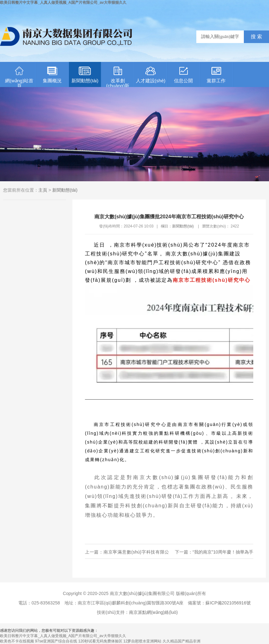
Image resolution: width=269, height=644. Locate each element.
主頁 (43, 190)
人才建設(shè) (151, 75)
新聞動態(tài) (85, 75)
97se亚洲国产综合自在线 (56, 641)
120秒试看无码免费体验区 (100, 641)
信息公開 (183, 75)
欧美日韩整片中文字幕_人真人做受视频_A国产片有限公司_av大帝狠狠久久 (63, 3)
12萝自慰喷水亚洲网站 (142, 641)
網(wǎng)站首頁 (19, 77)
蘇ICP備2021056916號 (228, 603)
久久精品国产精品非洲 (182, 641)
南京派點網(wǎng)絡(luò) (153, 612)
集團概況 (52, 75)
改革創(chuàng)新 (118, 77)
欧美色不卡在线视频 (17, 641)
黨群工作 (216, 75)
